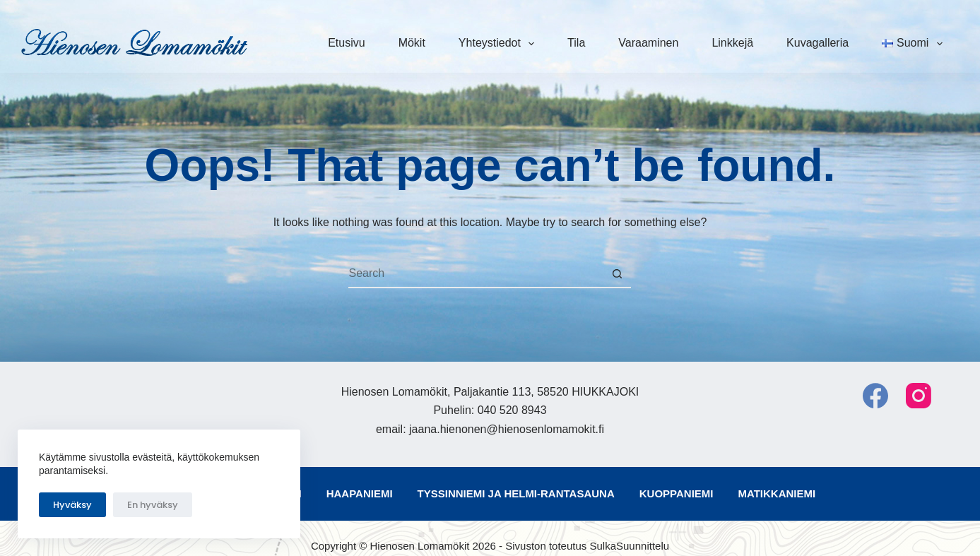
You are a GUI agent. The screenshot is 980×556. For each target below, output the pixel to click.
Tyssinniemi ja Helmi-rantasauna (516, 493)
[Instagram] (919, 396)
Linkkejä (732, 43)
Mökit (412, 43)
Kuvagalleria (817, 43)
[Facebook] (875, 396)
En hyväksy (153, 505)
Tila (576, 43)
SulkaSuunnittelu (629, 546)
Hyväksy (72, 505)
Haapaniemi (360, 493)
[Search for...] (476, 274)
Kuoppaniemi (677, 493)
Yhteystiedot (499, 44)
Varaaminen (648, 43)
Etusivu (346, 43)
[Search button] (617, 274)
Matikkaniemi (777, 493)
